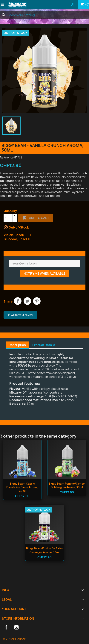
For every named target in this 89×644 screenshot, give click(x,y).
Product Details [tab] (44, 345)
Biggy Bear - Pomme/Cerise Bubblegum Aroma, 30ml (67, 485)
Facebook (6, 627)
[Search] (44, 15)
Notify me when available (44, 273)
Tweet (27, 301)
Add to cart (36, 218)
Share (18, 301)
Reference (7, 157)
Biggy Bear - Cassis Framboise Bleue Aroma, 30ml (22, 487)
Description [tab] (17, 345)
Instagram (16, 627)
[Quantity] (8, 218)
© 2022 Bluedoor (14, 639)
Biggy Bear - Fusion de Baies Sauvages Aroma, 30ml (44, 550)
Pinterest (37, 301)
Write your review (20, 315)
